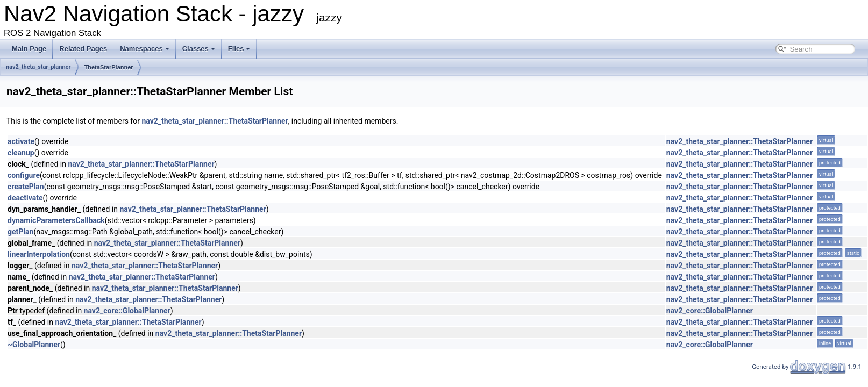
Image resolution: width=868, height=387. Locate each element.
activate (21, 141)
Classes (199, 49)
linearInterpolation (39, 254)
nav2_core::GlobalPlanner (127, 311)
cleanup (21, 153)
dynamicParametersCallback (56, 220)
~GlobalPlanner (34, 345)
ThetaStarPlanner (109, 67)
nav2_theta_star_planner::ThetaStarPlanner (215, 121)
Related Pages (83, 49)
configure (24, 175)
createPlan (26, 187)
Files (239, 49)
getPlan (20, 232)
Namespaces (145, 49)
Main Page (29, 49)
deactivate (25, 198)
